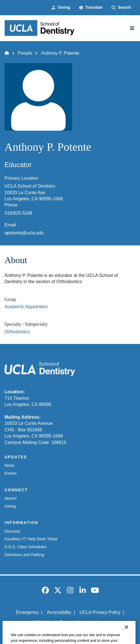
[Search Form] (121, 8)
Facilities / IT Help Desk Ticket (31, 539)
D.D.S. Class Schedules (25, 547)
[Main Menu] (132, 28)
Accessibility (59, 612)
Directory (12, 531)
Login (102, 622)
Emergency (27, 612)
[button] (91, 8)
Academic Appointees (26, 307)
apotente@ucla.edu (24, 233)
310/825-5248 (18, 213)
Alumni (11, 498)
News (9, 465)
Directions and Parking (24, 555)
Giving (10, 506)
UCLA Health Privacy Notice (60, 622)
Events (11, 473)
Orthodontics (17, 332)
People (25, 53)
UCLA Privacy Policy (100, 612)
